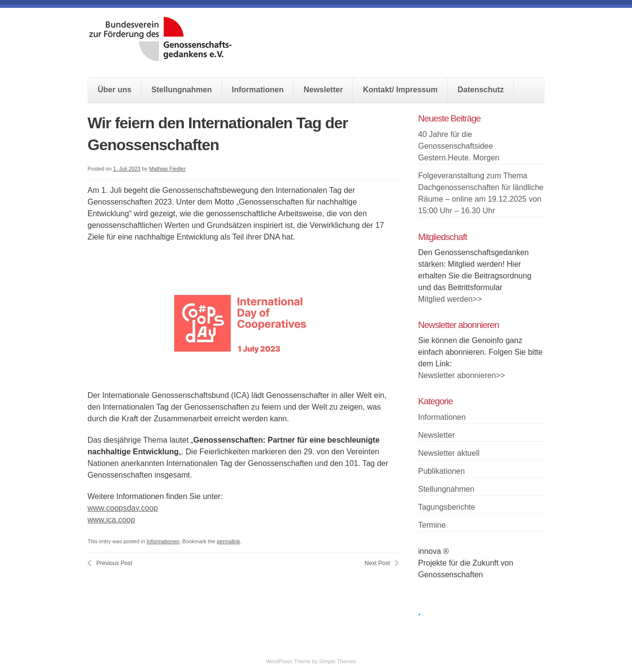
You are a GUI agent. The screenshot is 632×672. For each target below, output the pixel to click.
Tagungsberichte (447, 507)
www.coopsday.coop (123, 508)
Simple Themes (337, 661)
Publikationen (441, 471)
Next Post (377, 563)
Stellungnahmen (181, 90)
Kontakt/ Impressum (400, 90)
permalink (228, 541)
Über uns (114, 90)
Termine (432, 525)
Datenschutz (481, 90)
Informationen (258, 90)
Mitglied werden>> (450, 299)
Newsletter (323, 90)
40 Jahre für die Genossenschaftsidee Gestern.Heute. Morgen (459, 146)
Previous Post (114, 563)
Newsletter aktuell (449, 453)
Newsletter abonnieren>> (462, 375)
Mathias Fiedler (167, 169)
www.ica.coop (111, 520)
